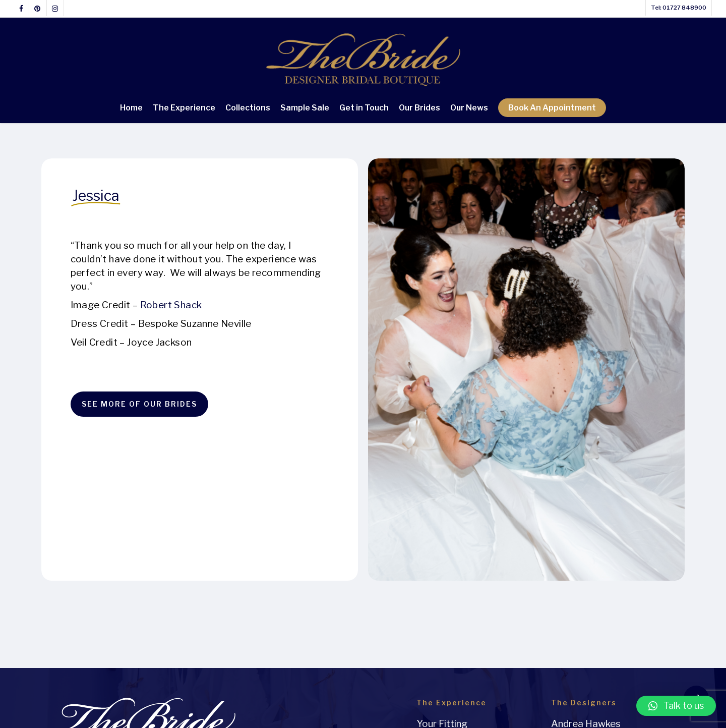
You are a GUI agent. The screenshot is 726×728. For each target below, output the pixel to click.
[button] (676, 706)
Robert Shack (171, 305)
